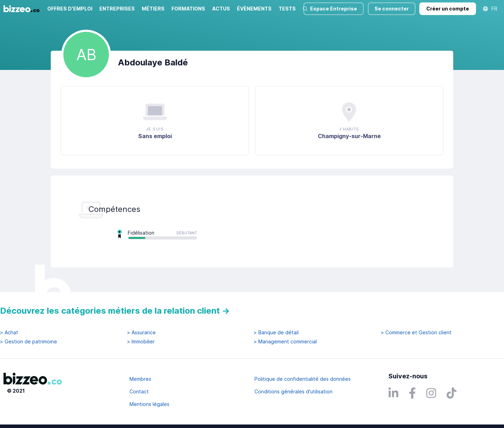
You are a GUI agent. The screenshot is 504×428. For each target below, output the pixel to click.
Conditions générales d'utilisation (293, 391)
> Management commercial (285, 342)
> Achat (9, 333)
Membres (140, 379)
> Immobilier (141, 342)
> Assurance (141, 333)
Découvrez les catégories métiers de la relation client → (115, 311)
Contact (139, 391)
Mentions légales (149, 404)
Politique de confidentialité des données (303, 379)
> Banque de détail (276, 333)
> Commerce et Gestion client (416, 333)
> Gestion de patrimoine (29, 342)
